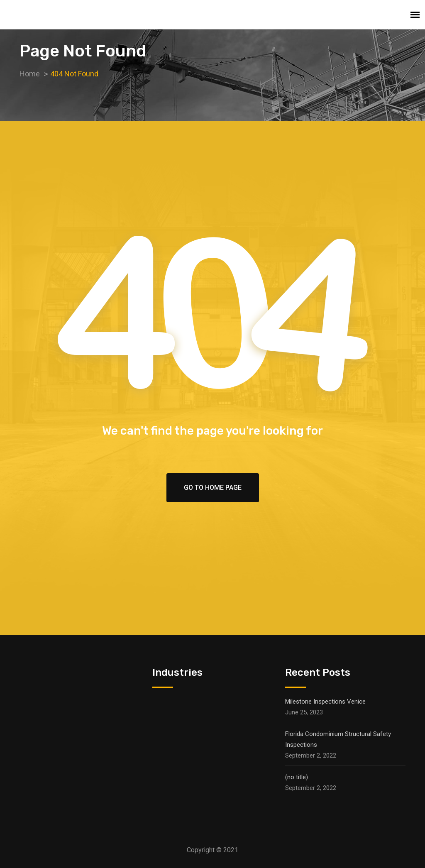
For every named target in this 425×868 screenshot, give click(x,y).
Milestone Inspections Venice (325, 702)
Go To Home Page (213, 488)
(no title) (297, 777)
